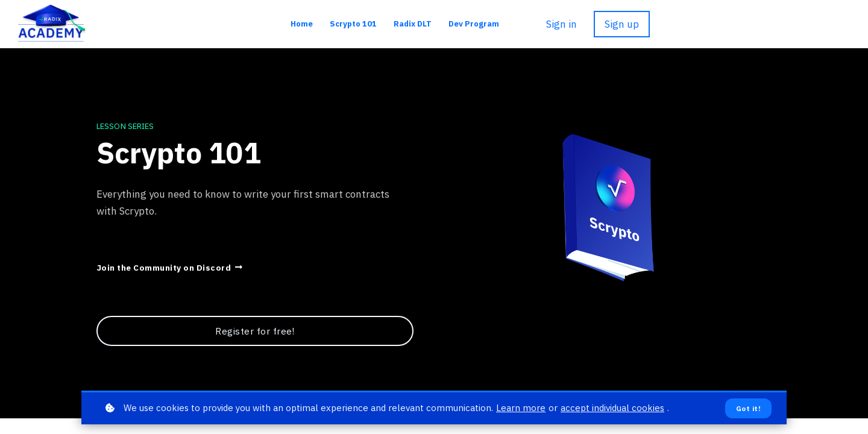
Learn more (521, 408)
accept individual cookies (612, 408)
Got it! (748, 408)
